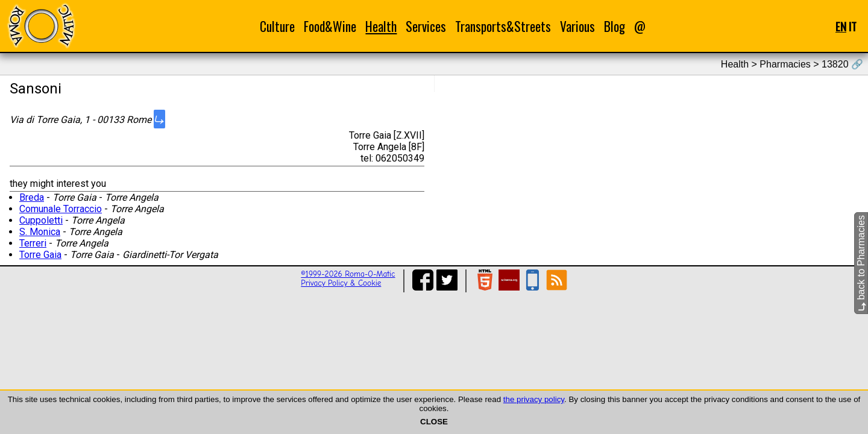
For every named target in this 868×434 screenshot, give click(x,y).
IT (853, 26)
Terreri (33, 243)
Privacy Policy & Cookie (341, 283)
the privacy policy (534, 399)
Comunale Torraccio (61, 209)
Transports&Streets (503, 26)
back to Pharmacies (861, 263)
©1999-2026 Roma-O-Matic (348, 274)
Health (381, 26)
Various (577, 26)
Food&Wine (330, 26)
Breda (32, 197)
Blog (615, 26)
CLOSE (434, 422)
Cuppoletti (41, 220)
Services (426, 26)
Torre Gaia (40, 255)
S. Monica (40, 232)
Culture (277, 26)
